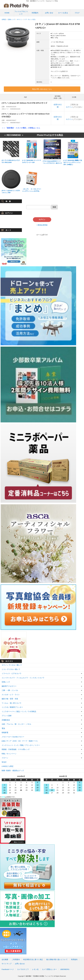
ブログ (77, 13)
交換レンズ (11, 19)
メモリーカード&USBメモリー (13, 737)
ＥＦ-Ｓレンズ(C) (30, 19)
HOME (7, 13)
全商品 (4, 19)
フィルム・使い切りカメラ (11, 703)
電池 (3, 728)
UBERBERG (65, 969)
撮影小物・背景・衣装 (10, 699)
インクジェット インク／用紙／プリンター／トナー (21, 745)
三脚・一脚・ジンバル (10, 690)
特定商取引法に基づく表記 (33, 959)
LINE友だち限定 (8, 766)
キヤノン (20, 19)
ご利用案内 (16, 959)
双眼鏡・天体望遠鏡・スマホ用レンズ (16, 749)
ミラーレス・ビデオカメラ (11, 673)
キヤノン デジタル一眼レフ (12, 665)
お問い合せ (49, 13)
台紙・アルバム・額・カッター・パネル (16, 724)
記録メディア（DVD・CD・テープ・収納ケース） (20, 741)
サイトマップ (7, 964)
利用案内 (35, 13)
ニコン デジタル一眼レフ (11, 669)
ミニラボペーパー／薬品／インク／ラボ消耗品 (19, 711)
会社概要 (5, 959)
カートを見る (63, 13)
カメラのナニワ (23, 969)
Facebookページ (8, 969)
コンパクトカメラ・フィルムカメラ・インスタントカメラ (23, 678)
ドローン (5, 758)
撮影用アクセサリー (9, 686)
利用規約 (74, 959)
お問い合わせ (20, 964)
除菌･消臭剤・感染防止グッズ (13, 770)
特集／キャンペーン (9, 754)
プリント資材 (7, 716)
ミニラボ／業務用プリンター (12, 707)
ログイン (69, 107)
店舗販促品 (6, 720)
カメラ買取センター (49, 969)
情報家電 (5, 732)
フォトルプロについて (21, 13)
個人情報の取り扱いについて (57, 959)
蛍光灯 (4, 762)
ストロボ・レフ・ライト (11, 695)
